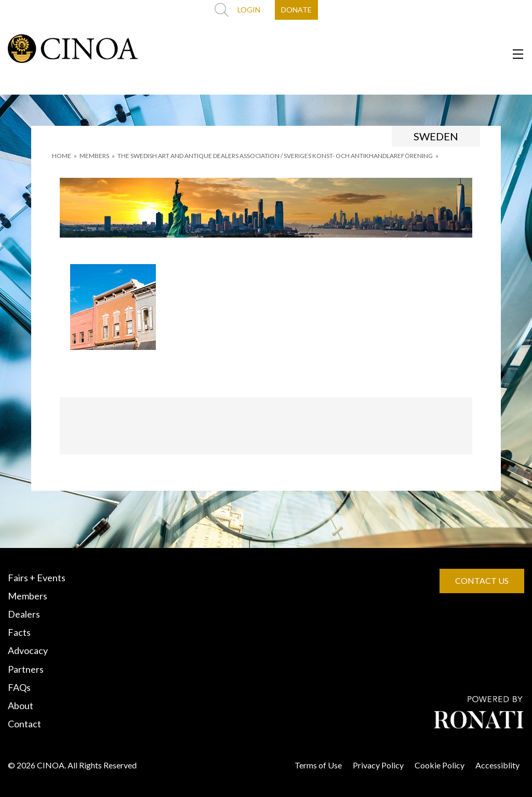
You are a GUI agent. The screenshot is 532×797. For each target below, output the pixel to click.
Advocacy (28, 650)
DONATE (296, 10)
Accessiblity (497, 765)
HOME (62, 156)
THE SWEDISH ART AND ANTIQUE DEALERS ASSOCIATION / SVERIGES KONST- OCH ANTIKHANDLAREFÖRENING (275, 156)
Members (28, 596)
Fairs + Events (37, 578)
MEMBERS (94, 156)
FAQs (19, 687)
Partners (26, 669)
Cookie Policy (440, 765)
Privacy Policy (378, 765)
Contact (24, 724)
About (21, 705)
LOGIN (249, 10)
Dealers (24, 614)
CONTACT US (482, 580)
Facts (19, 632)
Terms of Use (318, 765)
